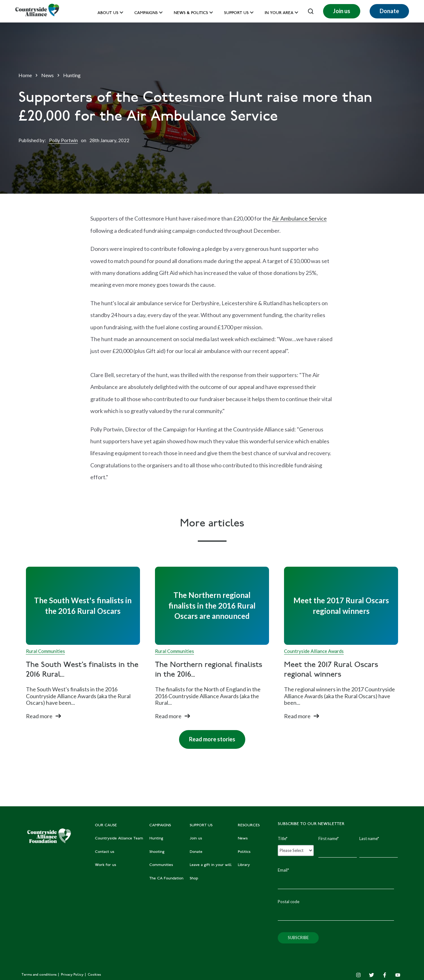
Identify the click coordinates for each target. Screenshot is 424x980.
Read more (39, 716)
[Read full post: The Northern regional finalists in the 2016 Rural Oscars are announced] (212, 606)
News (47, 75)
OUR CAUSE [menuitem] (106, 825)
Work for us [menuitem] (106, 865)
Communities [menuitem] (161, 865)
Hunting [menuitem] (156, 838)
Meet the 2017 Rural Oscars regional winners (331, 670)
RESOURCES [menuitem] (249, 825)
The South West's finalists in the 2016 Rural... (82, 670)
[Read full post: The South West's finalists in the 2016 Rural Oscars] (83, 606)
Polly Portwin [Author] (63, 140)
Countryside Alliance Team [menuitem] (119, 838)
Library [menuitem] (244, 865)
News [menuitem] (243, 838)
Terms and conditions (40, 975)
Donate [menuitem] (196, 852)
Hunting (72, 75)
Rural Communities (45, 651)
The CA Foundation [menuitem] (166, 878)
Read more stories (207, 736)
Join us (342, 11)
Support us (236, 13)
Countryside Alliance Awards (314, 651)
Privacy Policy (73, 975)
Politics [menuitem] (244, 852)
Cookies (94, 975)
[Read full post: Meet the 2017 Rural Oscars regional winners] (341, 606)
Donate (389, 11)
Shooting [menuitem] (157, 852)
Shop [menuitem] (194, 878)
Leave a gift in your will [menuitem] (211, 865)
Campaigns (146, 13)
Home (25, 75)
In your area (279, 13)
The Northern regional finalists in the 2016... (209, 670)
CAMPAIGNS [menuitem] (160, 825)
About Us (108, 13)
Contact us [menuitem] (105, 852)
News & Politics (191, 13)
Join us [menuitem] (196, 838)
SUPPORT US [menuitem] (201, 825)
